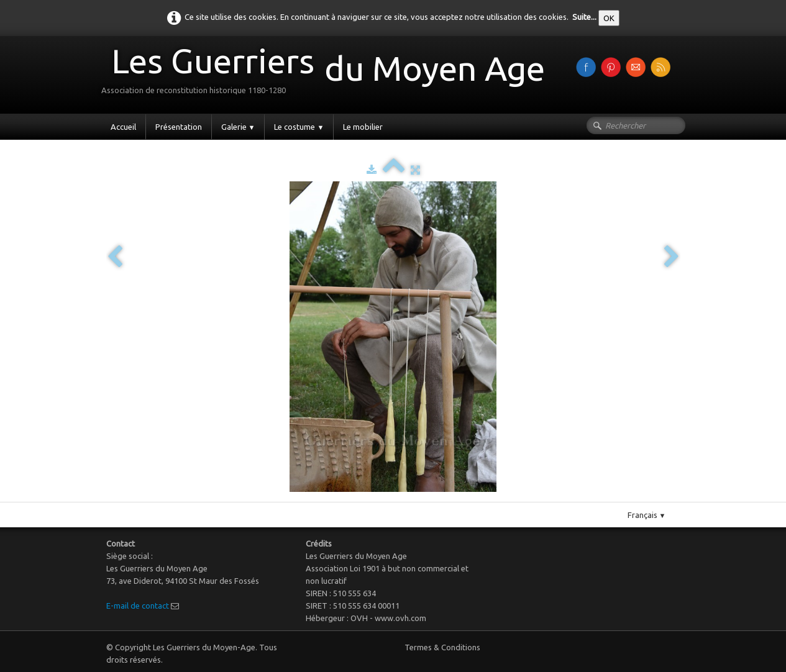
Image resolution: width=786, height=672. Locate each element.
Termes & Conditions (442, 647)
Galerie (238, 127)
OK (609, 18)
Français (647, 515)
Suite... (584, 17)
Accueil (123, 127)
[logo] (328, 74)
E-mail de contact (138, 606)
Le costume (299, 127)
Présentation (179, 127)
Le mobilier (363, 127)
